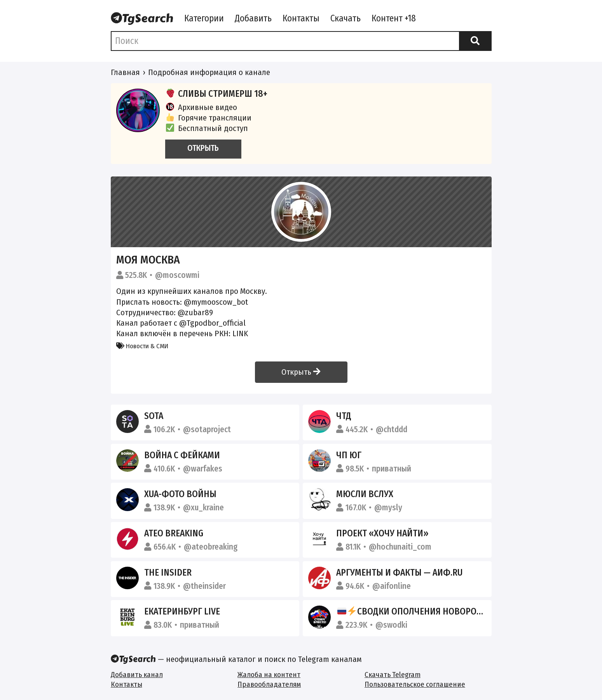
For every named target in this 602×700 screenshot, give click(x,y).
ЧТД (344, 416)
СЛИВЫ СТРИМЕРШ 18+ (216, 94)
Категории (204, 18)
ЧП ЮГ (349, 455)
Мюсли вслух (365, 494)
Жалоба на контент (269, 675)
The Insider (168, 573)
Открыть (301, 372)
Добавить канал (137, 675)
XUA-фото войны (180, 494)
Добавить (253, 18)
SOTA (154, 416)
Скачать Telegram (393, 675)
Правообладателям (269, 684)
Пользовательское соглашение (415, 684)
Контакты (301, 18)
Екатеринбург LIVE (182, 611)
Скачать (345, 18)
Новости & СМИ (142, 346)
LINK (240, 333)
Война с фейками (182, 455)
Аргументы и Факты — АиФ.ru (399, 573)
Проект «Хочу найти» (382, 533)
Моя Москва (148, 260)
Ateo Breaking (174, 533)
